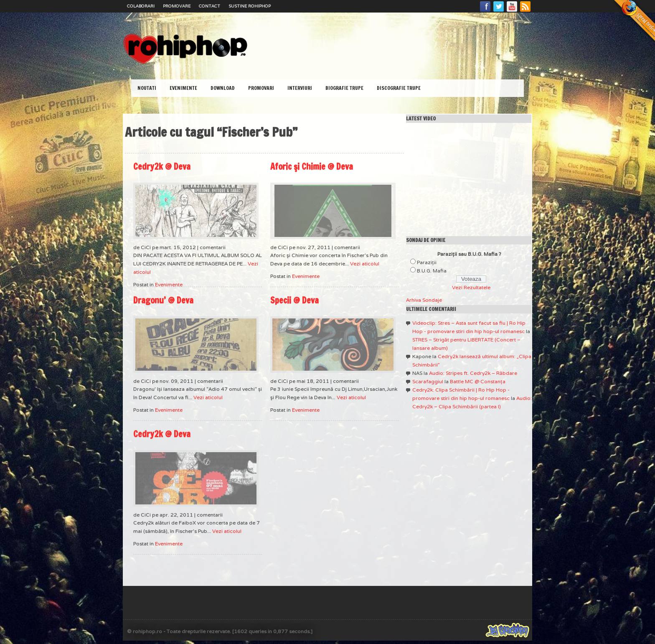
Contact (209, 6)
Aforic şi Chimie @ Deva (312, 167)
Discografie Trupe (399, 88)
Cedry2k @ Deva (162, 167)
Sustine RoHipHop (250, 6)
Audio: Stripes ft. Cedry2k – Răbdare (473, 373)
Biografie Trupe (344, 88)
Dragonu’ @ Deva (163, 300)
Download (223, 88)
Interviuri (300, 88)
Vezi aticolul (365, 263)
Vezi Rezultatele (471, 287)
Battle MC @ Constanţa (478, 381)
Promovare (177, 6)
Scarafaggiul (428, 381)
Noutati (147, 88)
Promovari (261, 88)
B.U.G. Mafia (432, 271)
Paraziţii (427, 262)
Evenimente (183, 88)
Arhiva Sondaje (424, 300)
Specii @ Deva (294, 300)
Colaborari (141, 6)
